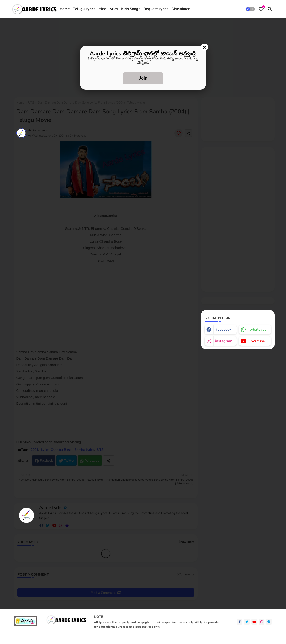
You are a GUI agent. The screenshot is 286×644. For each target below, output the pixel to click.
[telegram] (269, 622)
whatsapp (258, 330)
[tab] (65, 9)
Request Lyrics (156, 9)
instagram (224, 341)
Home (65, 9)
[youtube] (254, 622)
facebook (224, 330)
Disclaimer (181, 9)
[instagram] (262, 622)
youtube (258, 341)
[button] (250, 9)
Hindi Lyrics (108, 9)
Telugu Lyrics (84, 9)
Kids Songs (131, 9)
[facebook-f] (240, 622)
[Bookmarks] (261, 9)
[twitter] (247, 622)
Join (143, 78)
